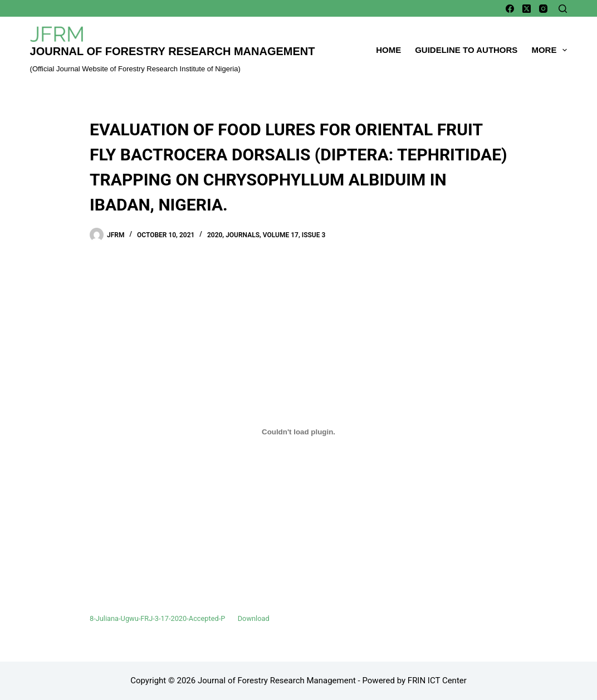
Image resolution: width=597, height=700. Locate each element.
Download (254, 618)
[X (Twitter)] (527, 9)
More (549, 50)
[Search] (563, 9)
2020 (215, 235)
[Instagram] (543, 9)
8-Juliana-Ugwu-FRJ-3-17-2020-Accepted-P (157, 618)
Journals (243, 235)
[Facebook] (510, 9)
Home (388, 50)
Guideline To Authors (466, 50)
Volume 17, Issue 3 (294, 235)
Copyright (148, 681)
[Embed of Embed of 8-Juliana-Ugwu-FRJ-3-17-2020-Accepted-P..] (298, 432)
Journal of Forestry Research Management (173, 51)
